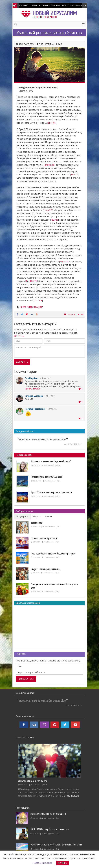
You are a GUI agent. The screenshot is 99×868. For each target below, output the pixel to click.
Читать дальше (71, 796)
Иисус (23, 307)
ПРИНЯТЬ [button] (63, 863)
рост (41, 307)
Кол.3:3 (38, 300)
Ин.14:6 (52, 123)
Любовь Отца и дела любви (33, 781)
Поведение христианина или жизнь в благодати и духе (54, 586)
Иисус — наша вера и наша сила (46, 569)
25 (59, 557)
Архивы (48, 517)
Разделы (37, 517)
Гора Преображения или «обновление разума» (53, 554)
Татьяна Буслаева (34, 396)
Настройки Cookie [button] (42, 863)
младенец (32, 307)
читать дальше (34, 389)
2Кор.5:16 (49, 165)
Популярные (22, 517)
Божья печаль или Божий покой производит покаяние (56, 845)
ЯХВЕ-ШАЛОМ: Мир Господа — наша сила (50, 829)
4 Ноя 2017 (46, 378)
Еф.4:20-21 (31, 281)
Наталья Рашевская (35, 409)
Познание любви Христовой (44, 538)
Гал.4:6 (54, 220)
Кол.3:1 (75, 175)
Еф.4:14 (64, 262)
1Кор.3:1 (48, 210)
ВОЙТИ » (19, 336)
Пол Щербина (47, 44)
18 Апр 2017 (52, 409)
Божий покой (37, 523)
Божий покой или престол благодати (48, 814)
